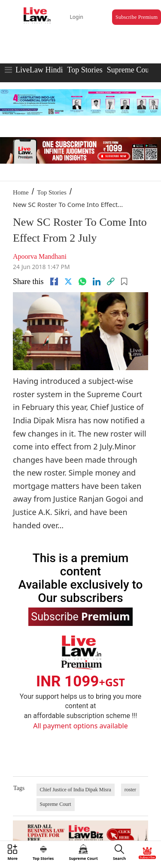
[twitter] (68, 281)
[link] (111, 281)
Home (21, 192)
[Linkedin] (97, 281)
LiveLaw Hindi (39, 70)
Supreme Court (131, 70)
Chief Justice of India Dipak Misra (76, 790)
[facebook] (54, 281)
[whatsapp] (82, 281)
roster (130, 790)
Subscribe (80, 616)
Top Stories (85, 70)
